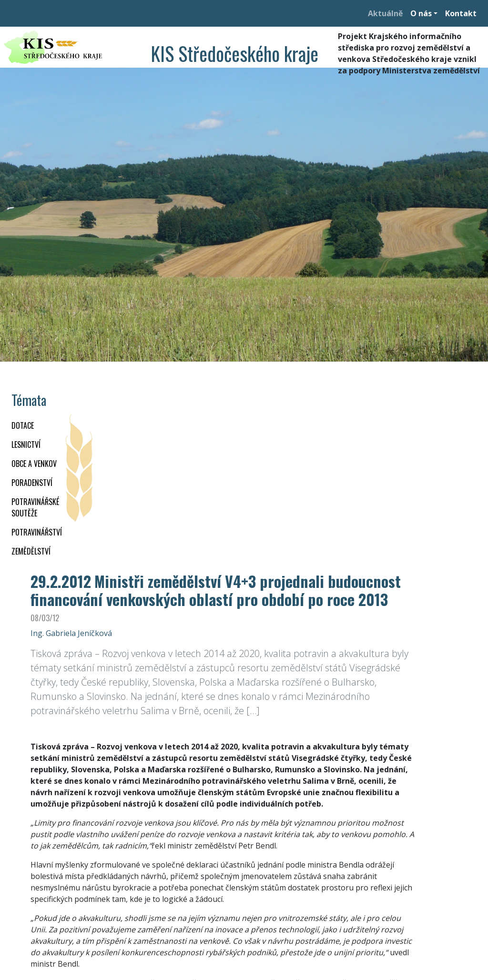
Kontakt (461, 13)
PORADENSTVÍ (32, 483)
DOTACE (23, 425)
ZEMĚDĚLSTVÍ (31, 551)
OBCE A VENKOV (34, 464)
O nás (421, 13)
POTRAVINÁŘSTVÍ (37, 532)
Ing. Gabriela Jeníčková (71, 633)
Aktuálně (385, 13)
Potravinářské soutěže (35, 507)
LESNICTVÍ (26, 445)
